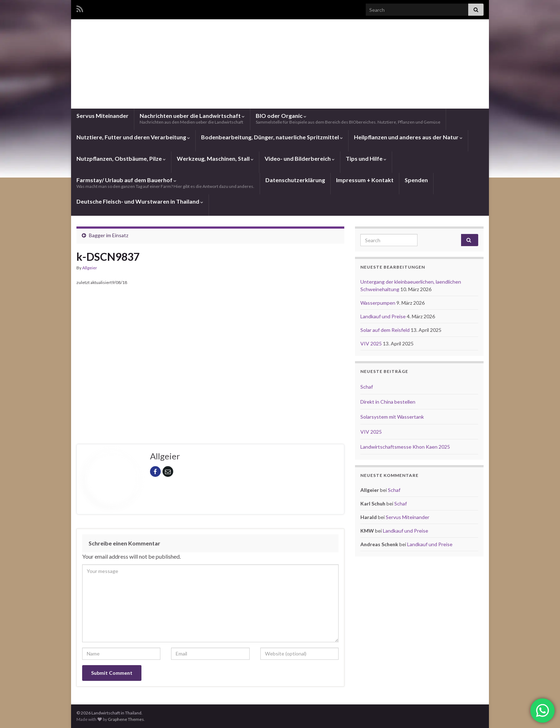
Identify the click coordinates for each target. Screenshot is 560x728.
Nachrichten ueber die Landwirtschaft (192, 118)
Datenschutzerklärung (295, 180)
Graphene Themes (126, 719)
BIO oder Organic (348, 118)
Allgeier (90, 268)
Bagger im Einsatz (109, 235)
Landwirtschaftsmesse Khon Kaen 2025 (405, 447)
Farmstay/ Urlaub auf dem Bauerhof (165, 183)
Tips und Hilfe (366, 158)
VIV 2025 (372, 343)
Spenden (416, 180)
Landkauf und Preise (384, 316)
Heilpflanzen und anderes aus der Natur (408, 137)
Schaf (367, 387)
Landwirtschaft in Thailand (280, 80)
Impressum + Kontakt (365, 180)
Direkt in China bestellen (388, 402)
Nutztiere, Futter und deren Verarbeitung (133, 137)
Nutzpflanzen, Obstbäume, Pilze (121, 158)
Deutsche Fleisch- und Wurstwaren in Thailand (140, 201)
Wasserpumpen (378, 303)
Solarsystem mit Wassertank (392, 417)
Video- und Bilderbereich (300, 158)
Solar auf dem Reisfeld (386, 330)
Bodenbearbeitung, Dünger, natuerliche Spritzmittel (272, 137)
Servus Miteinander (102, 116)
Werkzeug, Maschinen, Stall (215, 158)
